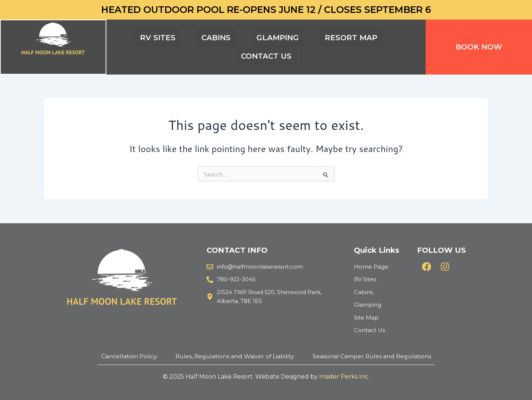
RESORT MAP (351, 38)
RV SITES (158, 38)
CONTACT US (266, 56)
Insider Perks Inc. (344, 377)
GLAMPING (278, 38)
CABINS (216, 38)
